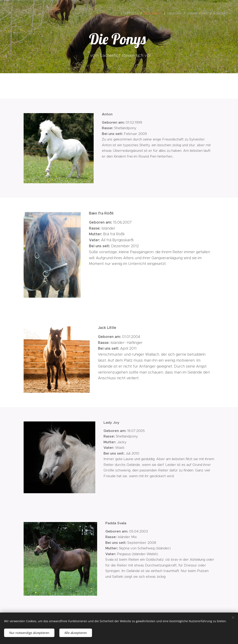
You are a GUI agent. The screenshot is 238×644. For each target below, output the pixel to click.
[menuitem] (131, 13)
